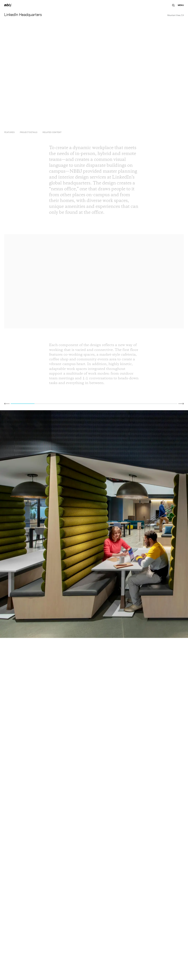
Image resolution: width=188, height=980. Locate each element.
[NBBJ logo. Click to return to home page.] (8, 5)
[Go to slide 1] (23, 403)
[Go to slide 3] (70, 403)
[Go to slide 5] (118, 403)
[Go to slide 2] (46, 403)
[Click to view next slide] (181, 404)
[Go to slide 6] (142, 403)
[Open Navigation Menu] (181, 5)
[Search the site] (173, 5)
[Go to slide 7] (165, 403)
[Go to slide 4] (94, 403)
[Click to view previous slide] (7, 404)
